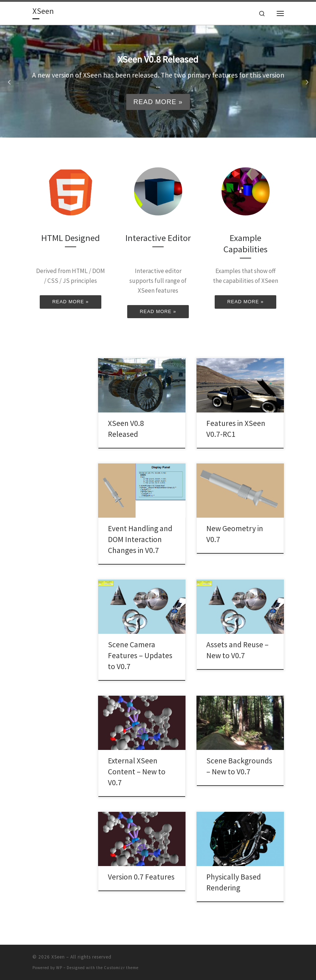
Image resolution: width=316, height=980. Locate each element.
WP (59, 968)
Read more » (158, 102)
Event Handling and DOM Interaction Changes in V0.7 (140, 539)
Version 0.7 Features (141, 877)
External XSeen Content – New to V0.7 (137, 772)
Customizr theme (121, 968)
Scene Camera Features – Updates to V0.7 (140, 655)
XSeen (58, 957)
